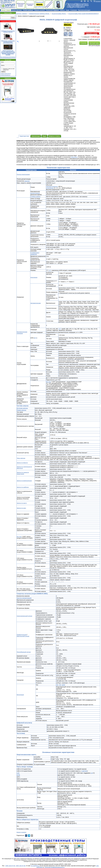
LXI (92, 773)
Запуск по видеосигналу (24, 481)
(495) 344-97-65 (10, 866)
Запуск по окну (21, 508)
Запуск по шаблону (23, 487)
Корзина (98, 1)
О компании (74, 10)
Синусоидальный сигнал (24, 616)
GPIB (18, 775)
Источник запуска (22, 408)
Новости (62, 10)
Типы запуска (21, 458)
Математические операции (22, 333)
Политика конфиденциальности (55, 867)
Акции (68, 10)
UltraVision (74, 157)
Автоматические (36, 303)
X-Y (50, 270)
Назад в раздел (21, 832)
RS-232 (48, 382)
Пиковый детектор (52, 186)
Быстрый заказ (94, 43)
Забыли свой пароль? (6, 74)
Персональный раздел (84, 10)
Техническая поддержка (52, 10)
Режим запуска (21, 410)
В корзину (84, 43)
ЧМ (60, 685)
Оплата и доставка (17, 10)
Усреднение (50, 188)
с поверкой (85, 37)
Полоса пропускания (23, 174)
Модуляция (20, 695)
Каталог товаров (6, 10)
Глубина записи (35, 197)
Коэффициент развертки (35, 253)
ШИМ (63, 685)
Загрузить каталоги (40, 10)
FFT (60, 329)
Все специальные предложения (8, 57)
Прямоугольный (22, 635)
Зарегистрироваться (6, 75)
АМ (57, 685)
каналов (27, 181)
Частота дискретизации (24, 598)
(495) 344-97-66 (21, 866)
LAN (18, 773)
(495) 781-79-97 (9, 1)
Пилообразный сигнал (24, 652)
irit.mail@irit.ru (6, 2)
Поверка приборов (28, 10)
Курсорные (34, 277)
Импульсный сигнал (23, 636)
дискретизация (35, 193)
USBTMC (84, 771)
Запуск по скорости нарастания (23, 473)
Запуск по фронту (22, 463)
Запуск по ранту (22, 503)
